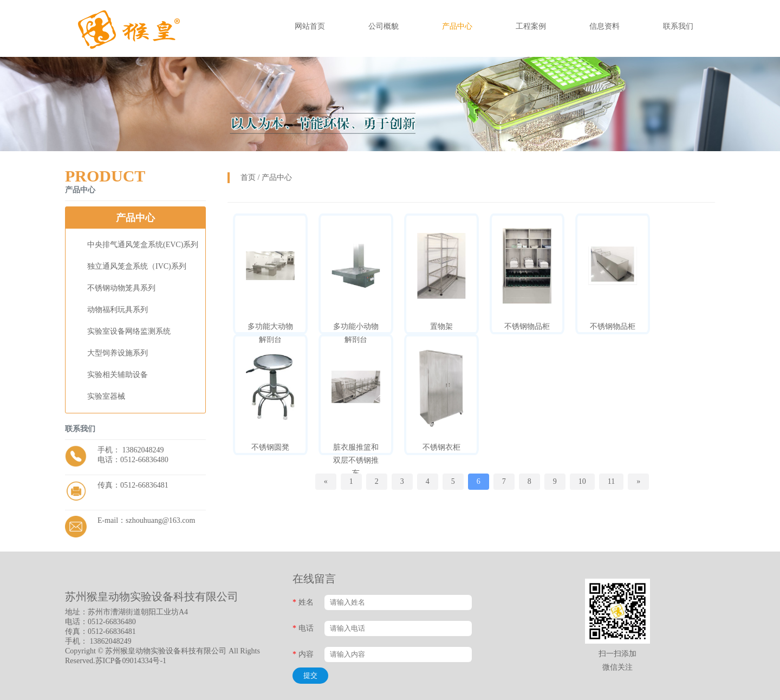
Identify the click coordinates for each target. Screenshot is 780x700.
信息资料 (604, 26)
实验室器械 (106, 396)
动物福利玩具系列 (118, 310)
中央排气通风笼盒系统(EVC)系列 (143, 245)
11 (611, 481)
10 (582, 481)
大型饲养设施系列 (118, 353)
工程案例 (531, 26)
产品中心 (457, 26)
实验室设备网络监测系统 (129, 331)
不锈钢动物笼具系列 (121, 288)
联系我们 (678, 26)
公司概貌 (383, 26)
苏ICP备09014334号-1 (131, 661)
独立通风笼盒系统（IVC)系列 (137, 266)
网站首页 (310, 26)
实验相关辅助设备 (118, 375)
